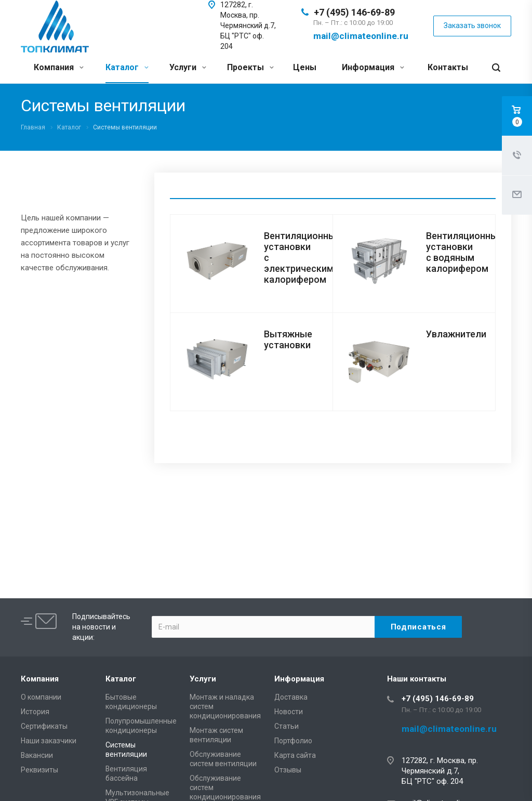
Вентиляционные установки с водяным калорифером (464, 252)
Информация (373, 67)
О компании (41, 697)
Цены (305, 67)
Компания (59, 67)
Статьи (287, 726)
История (35, 712)
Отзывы (288, 770)
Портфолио (293, 741)
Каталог (127, 67)
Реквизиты (39, 770)
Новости (289, 712)
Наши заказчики (49, 741)
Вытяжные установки (288, 339)
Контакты (448, 67)
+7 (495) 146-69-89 (354, 12)
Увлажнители (456, 334)
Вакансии (37, 755)
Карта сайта (295, 755)
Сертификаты (44, 726)
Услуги (188, 67)
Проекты (250, 67)
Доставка (291, 697)
